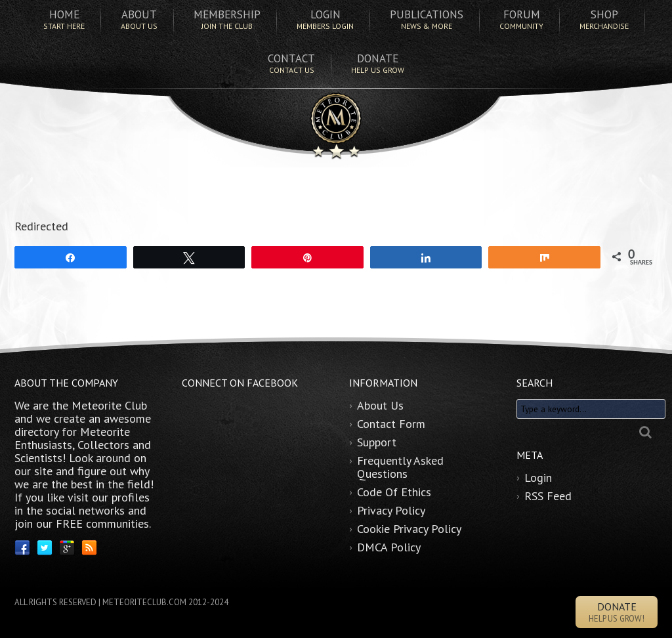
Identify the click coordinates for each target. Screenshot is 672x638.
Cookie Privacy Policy (409, 529)
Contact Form (391, 424)
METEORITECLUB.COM (144, 602)
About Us (380, 405)
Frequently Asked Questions (400, 467)
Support (377, 442)
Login (538, 478)
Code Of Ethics (394, 492)
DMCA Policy (389, 547)
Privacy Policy (391, 510)
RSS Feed (548, 496)
